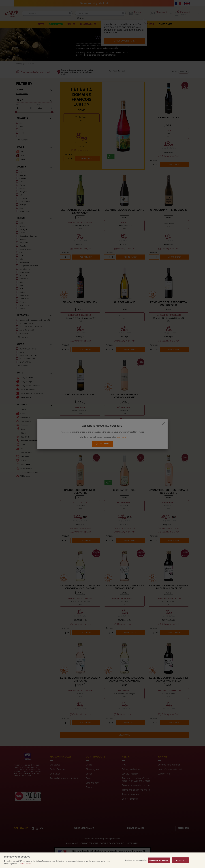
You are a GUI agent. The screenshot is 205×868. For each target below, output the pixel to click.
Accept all (180, 862)
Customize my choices (159, 862)
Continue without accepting (136, 862)
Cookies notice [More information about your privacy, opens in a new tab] (25, 866)
